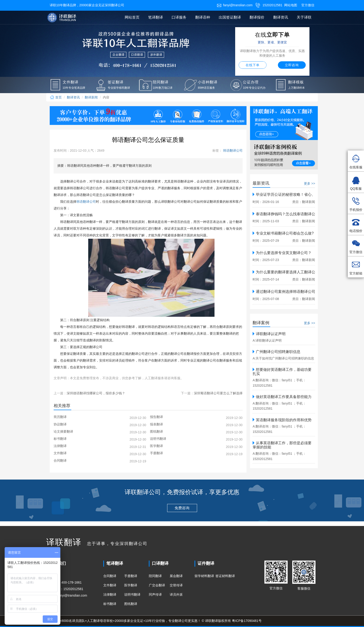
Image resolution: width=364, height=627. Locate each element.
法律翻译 (110, 594)
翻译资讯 (281, 17)
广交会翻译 (157, 585)
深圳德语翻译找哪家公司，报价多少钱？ (96, 393)
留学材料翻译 (204, 576)
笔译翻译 (156, 17)
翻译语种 (203, 17)
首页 (56, 97)
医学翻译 (131, 585)
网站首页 (132, 17)
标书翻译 (110, 604)
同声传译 (155, 594)
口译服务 (179, 17)
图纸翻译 (131, 604)
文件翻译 (110, 585)
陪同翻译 (155, 576)
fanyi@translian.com (235, 5)
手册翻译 (131, 576)
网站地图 (291, 5)
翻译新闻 (91, 97)
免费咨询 (182, 508)
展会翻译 (176, 576)
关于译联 (304, 17)
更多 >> (309, 183)
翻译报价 (257, 17)
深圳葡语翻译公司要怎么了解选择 (218, 393)
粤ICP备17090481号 (247, 621)
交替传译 (176, 585)
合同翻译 (110, 576)
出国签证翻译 (230, 17)
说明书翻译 (132, 594)
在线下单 (253, 65)
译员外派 (176, 594)
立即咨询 (292, 65)
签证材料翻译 (225, 576)
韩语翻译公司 (232, 150)
